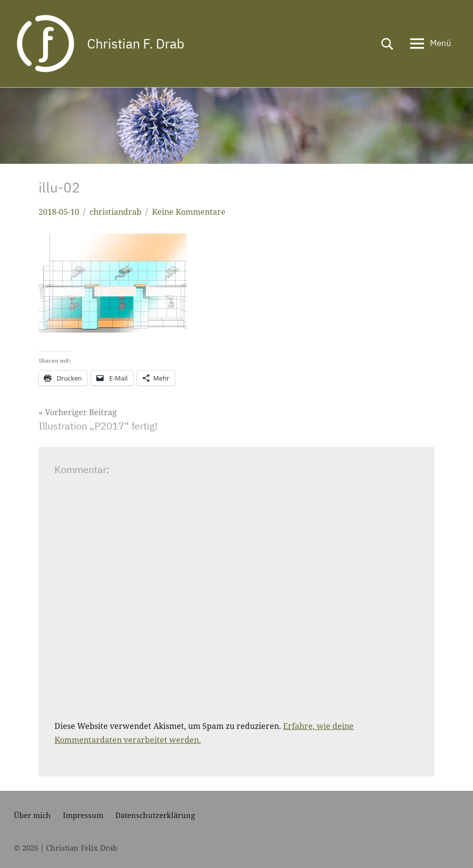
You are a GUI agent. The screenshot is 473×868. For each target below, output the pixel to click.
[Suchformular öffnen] (387, 44)
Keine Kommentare (189, 212)
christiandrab (116, 212)
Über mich (32, 815)
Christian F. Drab (139, 43)
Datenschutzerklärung (155, 815)
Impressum (83, 815)
